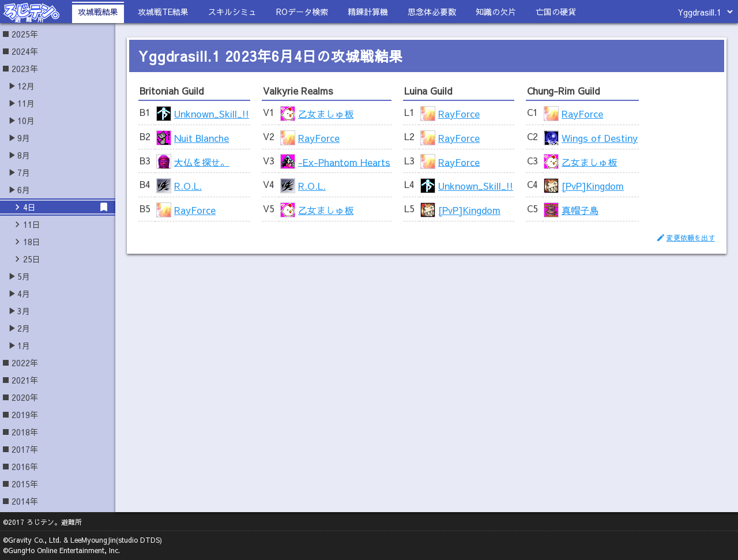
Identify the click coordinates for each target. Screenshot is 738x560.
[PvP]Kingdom (469, 210)
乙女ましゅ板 (326, 114)
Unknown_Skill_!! (212, 114)
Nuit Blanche (202, 138)
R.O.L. (188, 186)
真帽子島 (580, 210)
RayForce (195, 210)
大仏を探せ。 (202, 161)
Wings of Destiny (600, 138)
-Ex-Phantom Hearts (344, 161)
